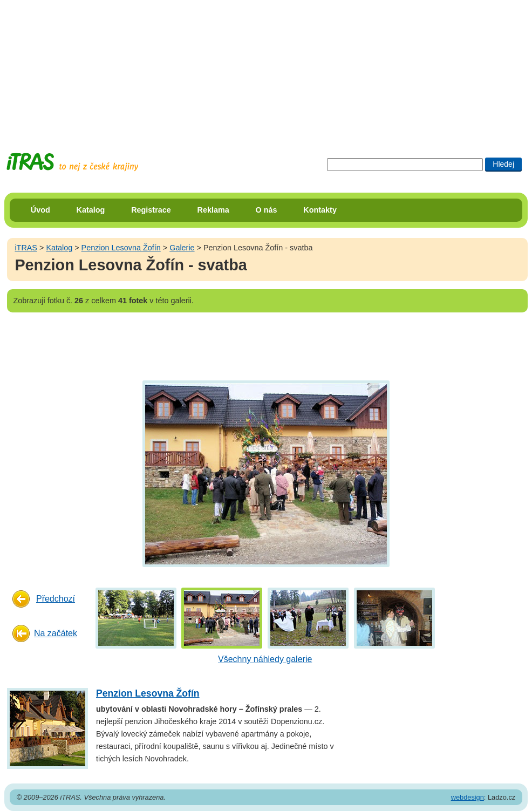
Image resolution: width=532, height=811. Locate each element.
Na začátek (56, 633)
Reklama (213, 210)
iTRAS (26, 248)
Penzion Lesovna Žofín (121, 248)
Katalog (91, 210)
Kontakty (320, 210)
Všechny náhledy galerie (265, 659)
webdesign (468, 797)
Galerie (182, 248)
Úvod (40, 210)
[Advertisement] (266, 67)
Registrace (151, 210)
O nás (267, 210)
